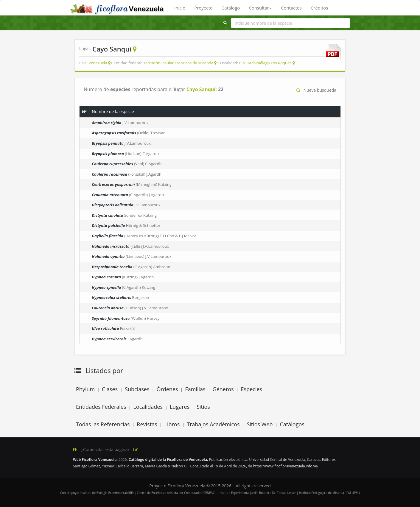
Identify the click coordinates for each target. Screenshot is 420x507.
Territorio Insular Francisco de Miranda (178, 63)
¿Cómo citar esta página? (106, 449)
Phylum (85, 389)
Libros (172, 424)
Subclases (137, 389)
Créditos (319, 8)
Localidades (148, 407)
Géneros (223, 389)
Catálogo (231, 8)
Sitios (203, 407)
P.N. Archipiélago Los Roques (265, 63)
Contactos (291, 8)
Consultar (260, 8)
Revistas (147, 424)
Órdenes (167, 389)
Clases (110, 389)
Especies (252, 389)
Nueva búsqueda (316, 90)
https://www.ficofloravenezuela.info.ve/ (286, 466)
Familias (195, 389)
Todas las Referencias (103, 424)
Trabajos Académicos (213, 424)
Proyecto (203, 8)
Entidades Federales (101, 407)
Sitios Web (260, 424)
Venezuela (98, 63)
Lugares (180, 407)
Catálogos (292, 424)
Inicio (180, 8)
